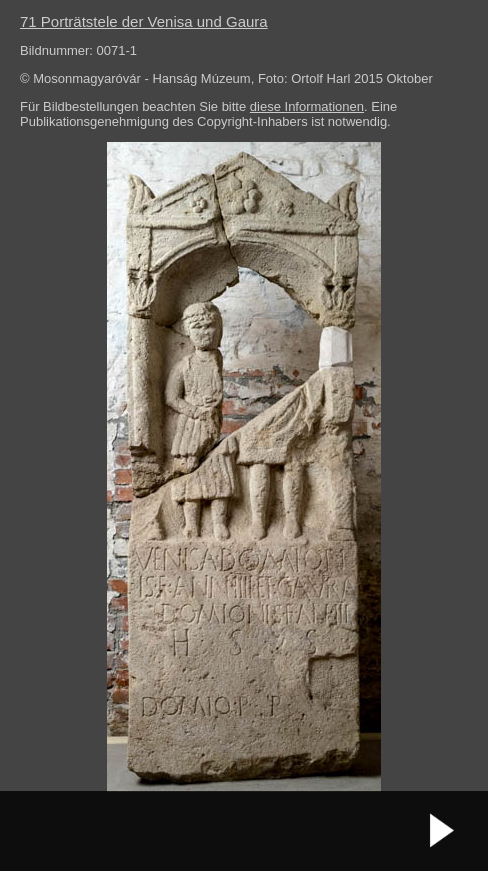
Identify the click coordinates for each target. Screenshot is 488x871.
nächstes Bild (443, 831)
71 (144, 21)
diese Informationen (307, 106)
